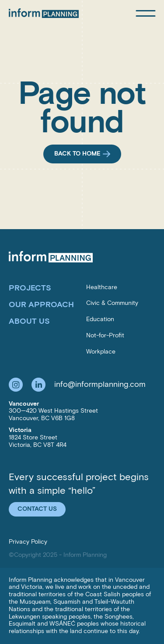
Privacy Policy (28, 542)
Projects (30, 288)
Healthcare (102, 287)
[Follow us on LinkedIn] (38, 385)
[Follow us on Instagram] (16, 385)
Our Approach (41, 304)
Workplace (101, 352)
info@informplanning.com (100, 384)
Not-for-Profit (105, 335)
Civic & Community (112, 303)
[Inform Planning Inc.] (44, 13)
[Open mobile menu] (145, 13)
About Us (29, 321)
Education (100, 319)
